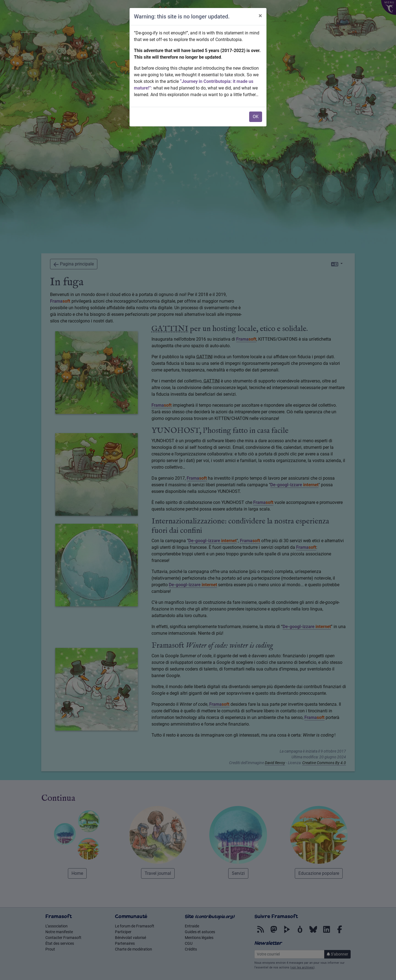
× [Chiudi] (260, 16)
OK (256, 117)
